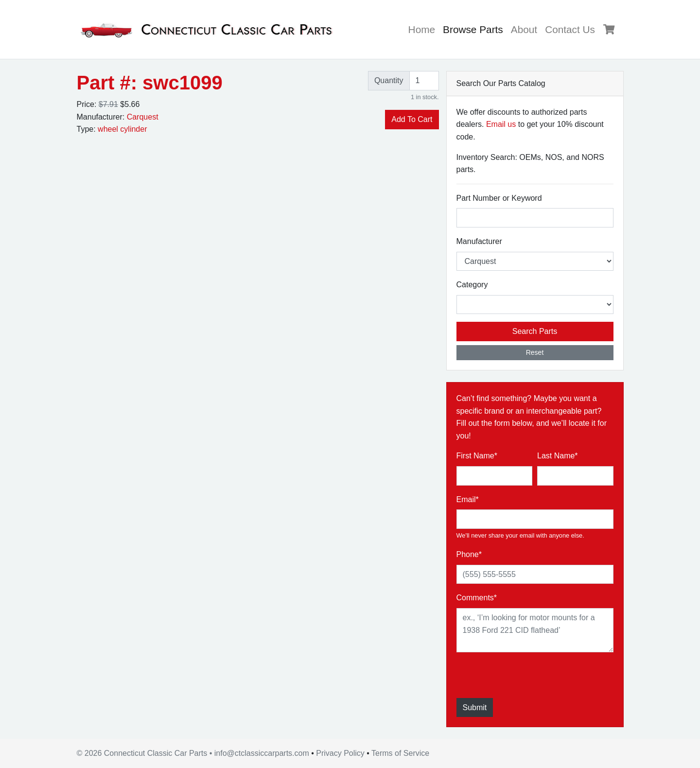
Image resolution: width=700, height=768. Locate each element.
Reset (535, 352)
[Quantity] (424, 81)
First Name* (477, 456)
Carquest (143, 117)
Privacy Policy (340, 753)
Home (422, 29)
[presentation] (530, 679)
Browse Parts (475, 28)
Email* (468, 499)
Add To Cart (412, 119)
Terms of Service (400, 753)
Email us (501, 124)
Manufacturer (479, 241)
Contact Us (570, 29)
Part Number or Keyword (499, 198)
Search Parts (535, 331)
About (524, 29)
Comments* (477, 598)
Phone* (469, 554)
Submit (475, 707)
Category (472, 285)
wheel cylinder (122, 129)
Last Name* (558, 456)
